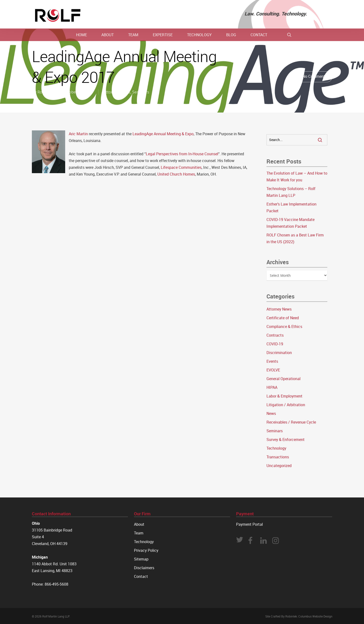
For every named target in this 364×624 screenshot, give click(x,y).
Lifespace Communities (181, 167)
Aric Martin (78, 134)
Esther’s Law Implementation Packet (291, 207)
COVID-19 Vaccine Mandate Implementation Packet (290, 223)
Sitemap (141, 559)
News (271, 413)
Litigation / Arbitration (286, 405)
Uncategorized (279, 466)
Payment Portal (249, 524)
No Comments (310, 77)
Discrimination (279, 353)
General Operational (283, 379)
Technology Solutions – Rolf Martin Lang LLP (291, 192)
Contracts (275, 335)
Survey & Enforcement (286, 440)
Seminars (141, 92)
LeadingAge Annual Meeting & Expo (163, 134)
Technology (276, 448)
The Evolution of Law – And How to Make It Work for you (297, 177)
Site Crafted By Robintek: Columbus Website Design (299, 616)
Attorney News (117, 92)
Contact (141, 576)
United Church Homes (176, 174)
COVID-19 (275, 344)
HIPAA (272, 387)
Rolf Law (45, 92)
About (139, 524)
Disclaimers (144, 568)
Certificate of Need (283, 318)
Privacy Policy (146, 550)
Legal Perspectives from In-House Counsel (182, 154)
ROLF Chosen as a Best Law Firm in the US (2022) (295, 238)
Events (272, 361)
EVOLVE (273, 370)
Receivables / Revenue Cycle (291, 422)
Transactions (278, 457)
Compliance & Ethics (284, 326)
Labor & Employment (284, 396)
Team (139, 533)
